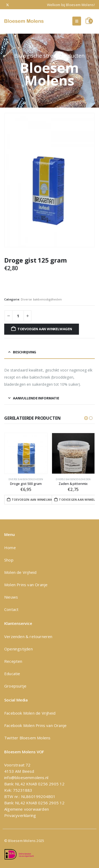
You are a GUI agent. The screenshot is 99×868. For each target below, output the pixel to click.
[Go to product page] (26, 453)
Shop (9, 560)
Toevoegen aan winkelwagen (45, 329)
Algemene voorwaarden (27, 809)
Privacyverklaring (20, 815)
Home (10, 548)
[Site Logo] (24, 21)
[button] (77, 21)
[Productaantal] (18, 316)
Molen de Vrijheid (20, 572)
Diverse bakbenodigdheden (41, 299)
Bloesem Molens (34, 738)
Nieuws (11, 597)
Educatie (12, 674)
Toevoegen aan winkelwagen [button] (34, 500)
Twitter (11, 738)
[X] (8, 5)
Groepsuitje (15, 686)
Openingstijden (18, 649)
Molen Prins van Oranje (26, 585)
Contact (11, 609)
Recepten (13, 661)
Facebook (14, 713)
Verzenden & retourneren (28, 636)
